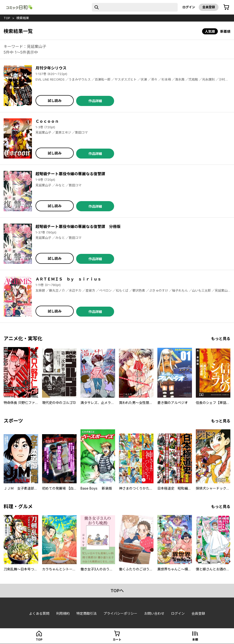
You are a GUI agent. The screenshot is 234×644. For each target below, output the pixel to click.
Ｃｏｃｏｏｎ (47, 121)
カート (117, 640)
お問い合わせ (154, 613)
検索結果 (23, 18)
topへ (117, 591)
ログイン (189, 7)
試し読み (55, 101)
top (7, 18)
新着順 (225, 31)
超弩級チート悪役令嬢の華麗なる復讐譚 (70, 174)
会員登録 (209, 7)
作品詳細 (95, 101)
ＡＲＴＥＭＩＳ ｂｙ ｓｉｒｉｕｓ (68, 279)
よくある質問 (39, 613)
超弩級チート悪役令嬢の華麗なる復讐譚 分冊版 (78, 227)
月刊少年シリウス (51, 68)
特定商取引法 (87, 613)
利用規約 (63, 613)
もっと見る (221, 339)
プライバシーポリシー (120, 613)
